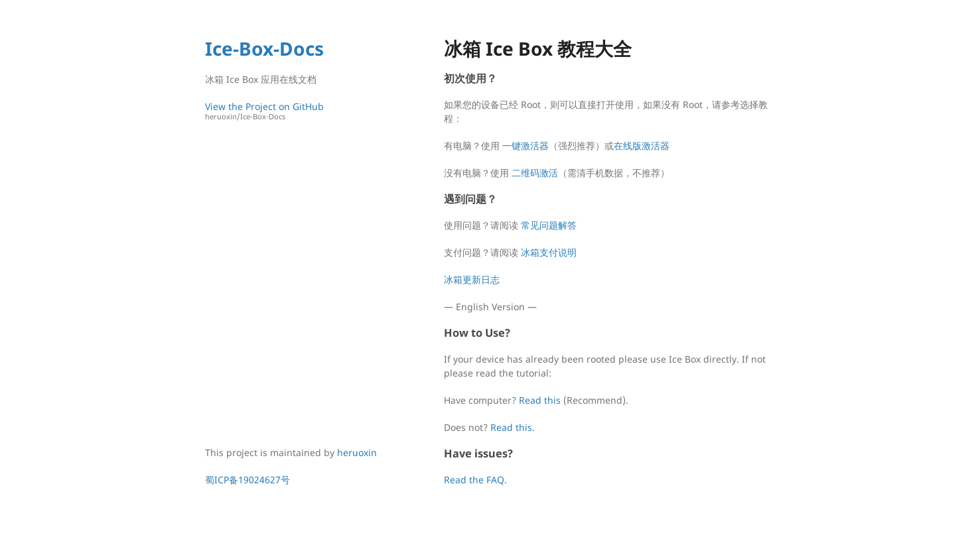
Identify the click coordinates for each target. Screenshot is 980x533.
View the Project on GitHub (295, 111)
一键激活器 (525, 146)
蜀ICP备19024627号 (247, 480)
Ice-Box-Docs (264, 48)
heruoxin (357, 452)
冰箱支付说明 (549, 252)
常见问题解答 (549, 225)
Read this (540, 400)
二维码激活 (535, 173)
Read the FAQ (474, 480)
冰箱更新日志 (472, 279)
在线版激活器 (642, 146)
